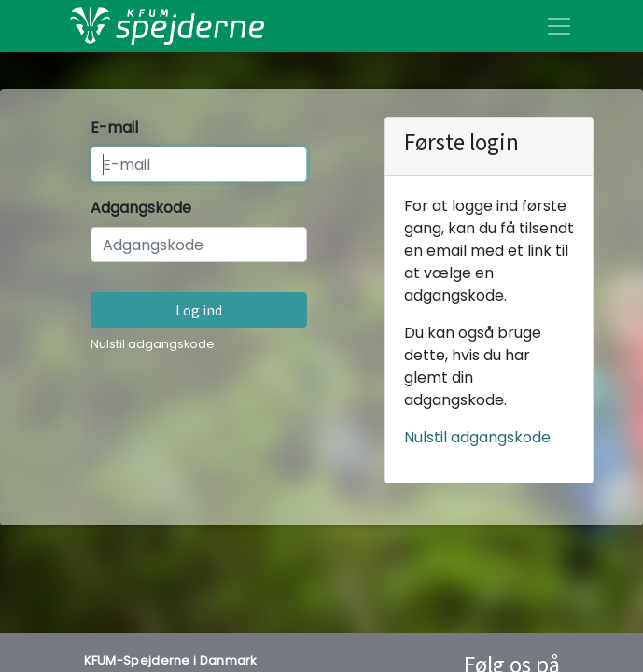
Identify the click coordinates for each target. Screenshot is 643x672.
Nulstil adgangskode (153, 344)
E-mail (114, 127)
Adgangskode (141, 208)
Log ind (199, 310)
